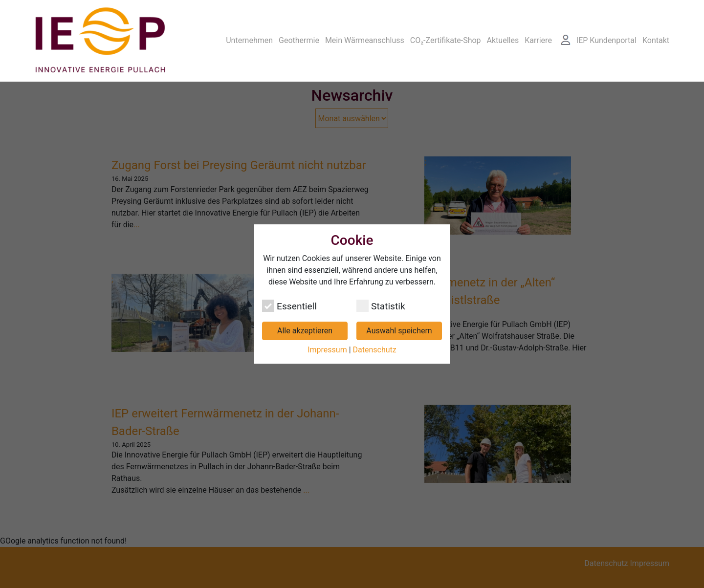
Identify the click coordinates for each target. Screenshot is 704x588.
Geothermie (299, 40)
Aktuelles (503, 40)
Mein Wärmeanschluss (365, 40)
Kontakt (656, 40)
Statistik (381, 306)
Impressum (327, 350)
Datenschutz (375, 350)
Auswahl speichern (399, 331)
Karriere (538, 40)
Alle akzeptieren (305, 331)
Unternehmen (249, 40)
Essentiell (289, 306)
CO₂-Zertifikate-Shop (446, 40)
